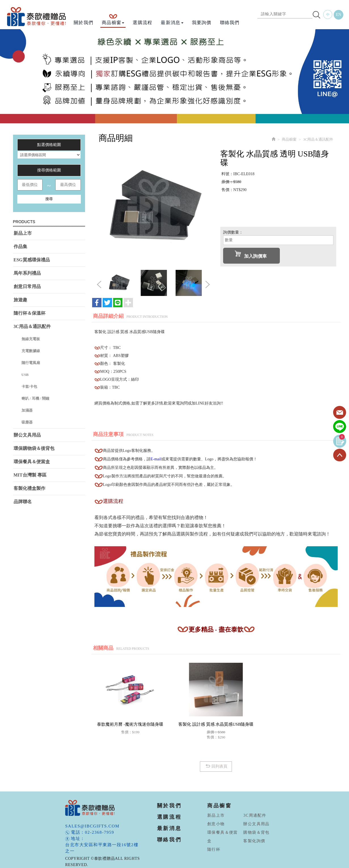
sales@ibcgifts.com (92, 826)
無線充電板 (31, 339)
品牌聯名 (23, 502)
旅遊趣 (20, 300)
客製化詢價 (254, 841)
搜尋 (49, 199)
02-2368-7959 (100, 832)
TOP (340, 455)
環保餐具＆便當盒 (32, 462)
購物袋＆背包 (256, 832)
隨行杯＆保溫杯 (29, 313)
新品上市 (23, 233)
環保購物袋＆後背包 (34, 448)
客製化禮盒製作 (29, 488)
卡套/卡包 (29, 387)
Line (340, 427)
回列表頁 (216, 766)
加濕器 (27, 410)
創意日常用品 (27, 286)
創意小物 (216, 824)
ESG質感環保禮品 (32, 260)
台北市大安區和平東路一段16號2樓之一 (102, 848)
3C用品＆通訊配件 (32, 326)
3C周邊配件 (255, 815)
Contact (340, 413)
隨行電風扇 (31, 363)
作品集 (20, 246)
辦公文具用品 (27, 435)
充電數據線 (31, 351)
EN (339, 15)
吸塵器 (27, 422)
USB (25, 375)
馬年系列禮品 (27, 273)
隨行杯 (214, 849)
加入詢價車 (251, 255)
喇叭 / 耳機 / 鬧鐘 (35, 398)
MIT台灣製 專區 (30, 475)
